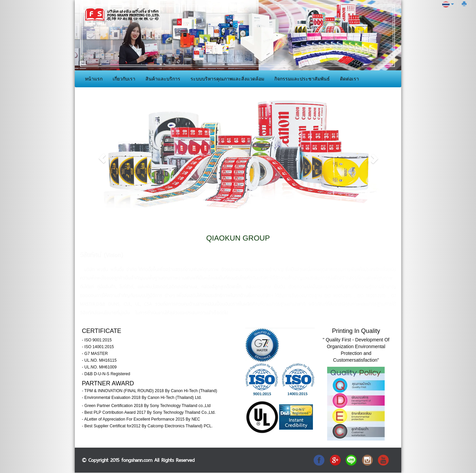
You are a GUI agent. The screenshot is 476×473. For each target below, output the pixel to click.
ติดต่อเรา (349, 79)
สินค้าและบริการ (163, 79)
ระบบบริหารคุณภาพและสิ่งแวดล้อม (227, 79)
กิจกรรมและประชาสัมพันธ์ (302, 79)
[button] (102, 158)
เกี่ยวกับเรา (124, 79)
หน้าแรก (94, 79)
